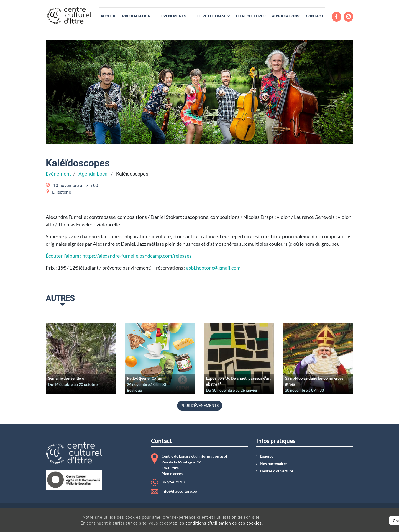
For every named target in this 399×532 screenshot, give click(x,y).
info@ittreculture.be (179, 491)
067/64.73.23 (173, 482)
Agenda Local (94, 174)
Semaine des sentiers (66, 378)
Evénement (58, 174)
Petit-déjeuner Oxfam (145, 378)
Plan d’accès (172, 474)
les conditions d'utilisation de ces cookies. (201, 523)
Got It (347, 521)
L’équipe (267, 456)
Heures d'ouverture (277, 471)
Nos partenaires (274, 464)
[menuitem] (108, 16)
